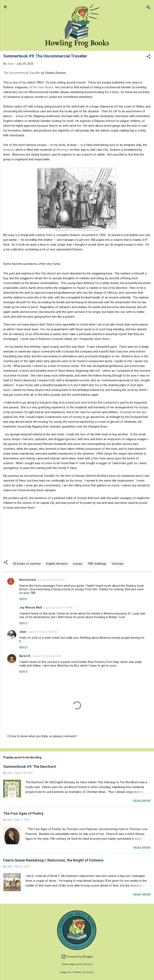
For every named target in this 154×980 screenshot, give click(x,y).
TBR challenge (97, 564)
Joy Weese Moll (31, 607)
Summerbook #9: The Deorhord (29, 767)
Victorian (117, 564)
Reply (23, 599)
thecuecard (27, 580)
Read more (142, 801)
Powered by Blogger (77, 957)
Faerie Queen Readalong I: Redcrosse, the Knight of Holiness (53, 860)
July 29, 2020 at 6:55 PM (51, 580)
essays (78, 564)
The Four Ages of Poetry (23, 813)
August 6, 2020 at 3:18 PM (58, 608)
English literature (57, 564)
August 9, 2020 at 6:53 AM (47, 656)
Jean (23, 632)
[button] (148, 57)
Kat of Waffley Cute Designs (81, 972)
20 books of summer (27, 564)
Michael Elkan (86, 964)
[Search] (148, 8)
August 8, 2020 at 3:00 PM (42, 632)
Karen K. (25, 656)
